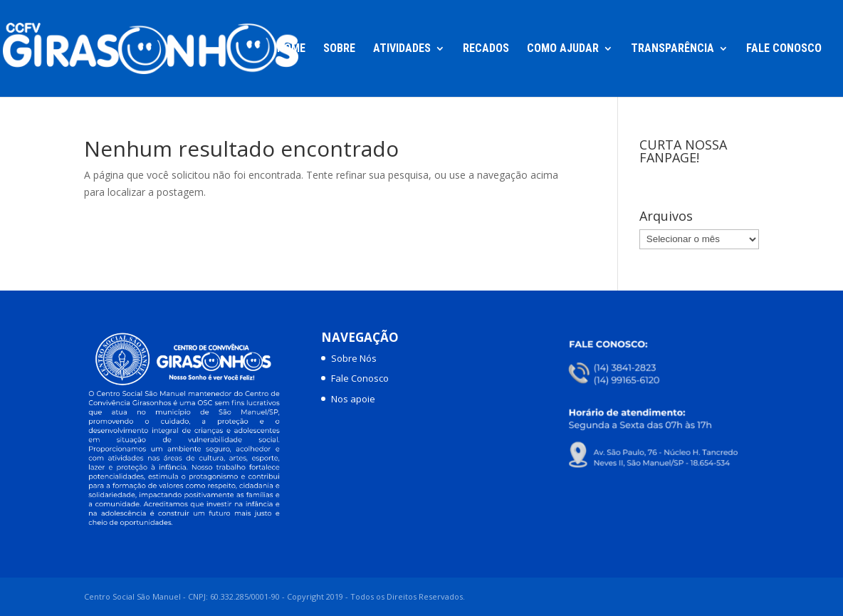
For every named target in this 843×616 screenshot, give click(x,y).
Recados (486, 49)
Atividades (402, 49)
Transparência (672, 49)
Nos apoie (353, 399)
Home (291, 49)
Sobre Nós (354, 358)
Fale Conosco (784, 49)
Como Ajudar (563, 49)
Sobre (339, 49)
